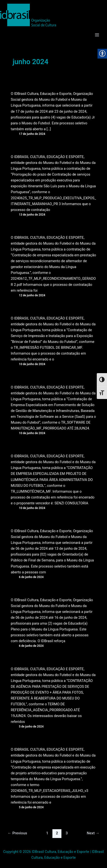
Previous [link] (17, 833)
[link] (28, 15)
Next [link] (93, 833)
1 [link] (47, 833)
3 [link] (67, 833)
